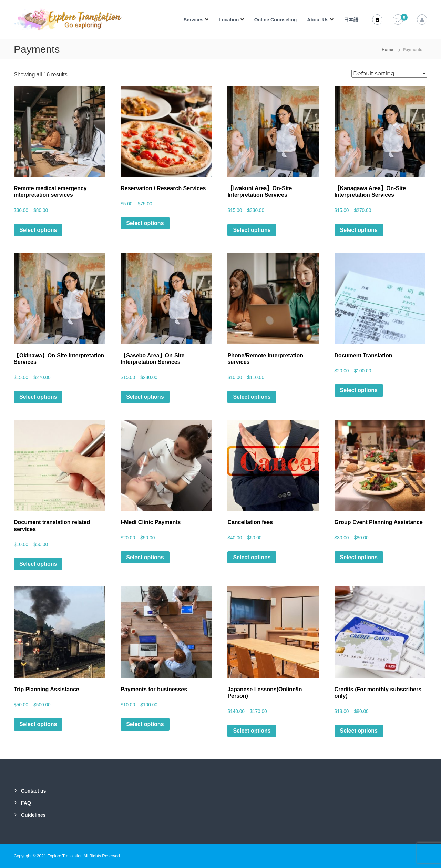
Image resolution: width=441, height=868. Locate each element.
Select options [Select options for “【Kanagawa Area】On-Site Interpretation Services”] (359, 230)
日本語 (351, 20)
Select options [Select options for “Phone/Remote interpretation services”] (252, 397)
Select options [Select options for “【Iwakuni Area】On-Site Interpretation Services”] (252, 230)
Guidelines (33, 815)
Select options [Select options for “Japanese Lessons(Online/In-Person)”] (252, 731)
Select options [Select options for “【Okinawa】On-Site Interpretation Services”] (38, 397)
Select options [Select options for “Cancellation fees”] (252, 557)
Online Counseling (276, 20)
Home (387, 50)
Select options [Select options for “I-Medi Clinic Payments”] (145, 557)
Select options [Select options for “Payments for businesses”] (145, 724)
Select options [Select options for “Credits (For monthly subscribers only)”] (359, 731)
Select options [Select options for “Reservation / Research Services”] (145, 223)
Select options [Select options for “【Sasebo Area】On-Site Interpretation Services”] (145, 397)
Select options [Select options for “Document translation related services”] (38, 564)
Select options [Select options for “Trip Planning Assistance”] (38, 724)
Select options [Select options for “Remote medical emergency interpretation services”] (38, 230)
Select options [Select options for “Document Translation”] (359, 390)
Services (194, 20)
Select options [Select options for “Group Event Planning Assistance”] (359, 557)
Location (229, 20)
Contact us (33, 791)
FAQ (26, 803)
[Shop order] (389, 74)
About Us (318, 20)
